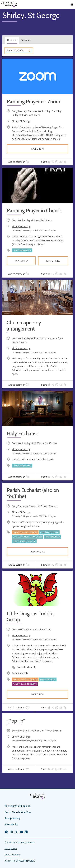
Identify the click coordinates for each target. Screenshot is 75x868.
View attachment (26, 667)
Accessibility (11, 824)
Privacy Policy (11, 849)
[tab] (19, 162)
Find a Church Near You (18, 812)
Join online (53, 261)
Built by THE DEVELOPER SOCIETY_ (20, 861)
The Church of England (17, 806)
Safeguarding (12, 818)
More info (38, 149)
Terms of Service (12, 855)
